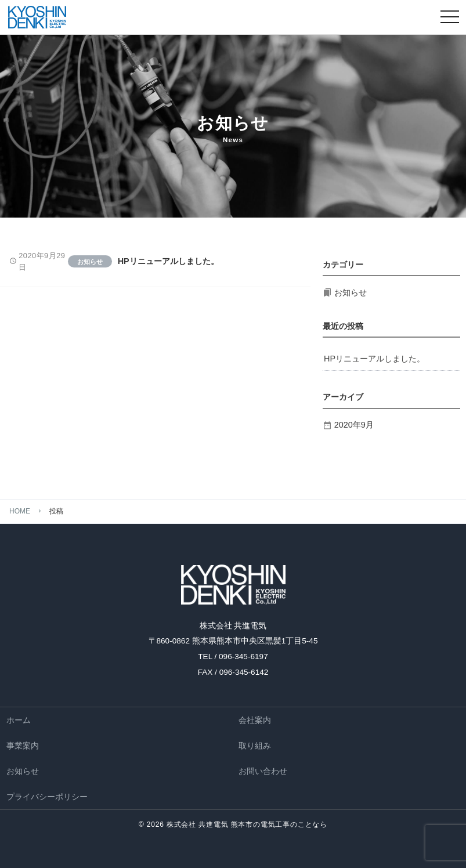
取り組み (255, 746)
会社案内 (255, 720)
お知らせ (23, 771)
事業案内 (23, 746)
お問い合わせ (263, 771)
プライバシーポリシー (47, 797)
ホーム (19, 720)
